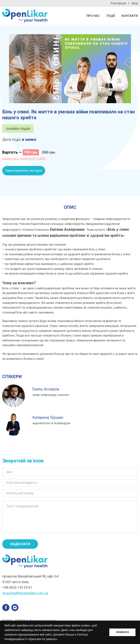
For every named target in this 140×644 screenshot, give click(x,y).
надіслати (20, 550)
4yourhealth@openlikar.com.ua (25, 599)
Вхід (135, 3)
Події (111, 16)
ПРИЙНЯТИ (122, 632)
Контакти (130, 16)
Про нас (93, 16)
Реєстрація (118, 3)
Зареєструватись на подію (24, 171)
